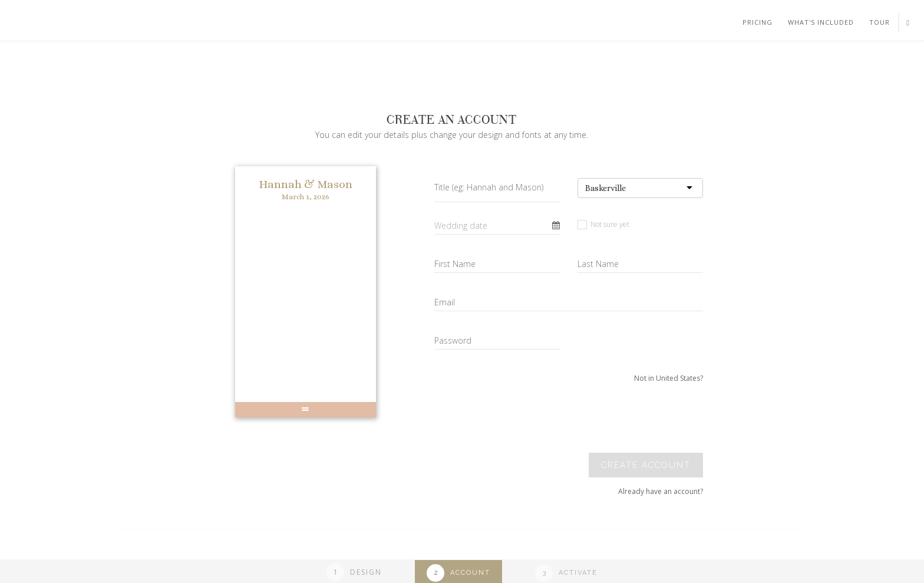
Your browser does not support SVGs (137, 58)
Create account (646, 465)
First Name (455, 264)
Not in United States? (669, 378)
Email (445, 302)
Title (489, 187)
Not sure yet (603, 224)
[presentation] (622, 418)
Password (453, 340)
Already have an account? (661, 491)
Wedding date (461, 225)
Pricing (758, 22)
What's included (821, 22)
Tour (880, 22)
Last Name (598, 264)
